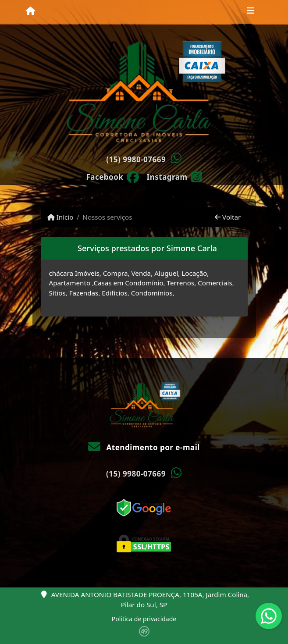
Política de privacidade (144, 619)
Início (60, 217)
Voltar (228, 217)
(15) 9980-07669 (136, 159)
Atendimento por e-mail (144, 447)
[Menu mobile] (30, 11)
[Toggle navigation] (251, 12)
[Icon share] (113, 176)
